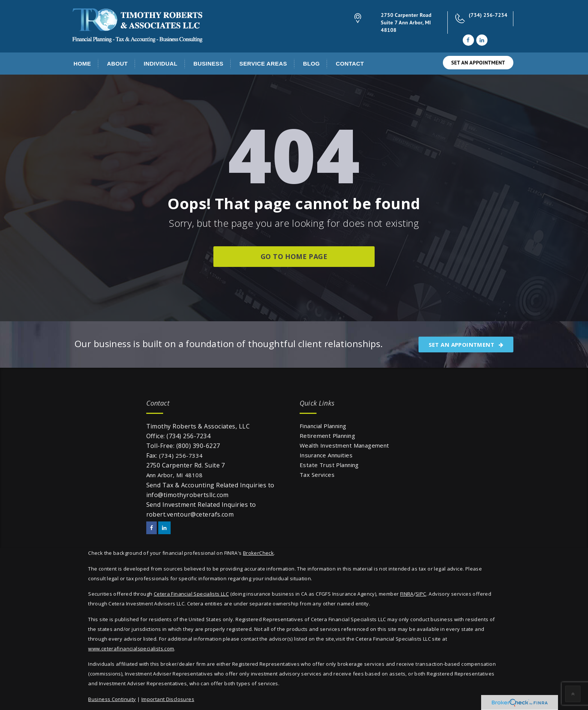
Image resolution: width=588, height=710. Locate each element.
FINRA (407, 594)
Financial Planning (323, 426)
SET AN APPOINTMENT (478, 63)
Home (82, 64)
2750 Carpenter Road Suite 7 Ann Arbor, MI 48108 (406, 22)
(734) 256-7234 (488, 15)
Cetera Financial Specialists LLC (191, 594)
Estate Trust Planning (329, 465)
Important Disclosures (168, 699)
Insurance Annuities (326, 455)
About (117, 64)
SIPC (421, 594)
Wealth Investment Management (344, 445)
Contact (350, 64)
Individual (160, 64)
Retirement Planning (327, 436)
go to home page (294, 256)
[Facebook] (468, 40)
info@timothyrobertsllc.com (187, 495)
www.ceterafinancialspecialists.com (131, 649)
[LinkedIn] (482, 40)
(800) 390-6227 (198, 446)
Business (208, 64)
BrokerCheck (258, 553)
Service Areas (263, 64)
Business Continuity (112, 699)
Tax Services (317, 475)
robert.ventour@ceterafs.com (190, 514)
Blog (311, 64)
